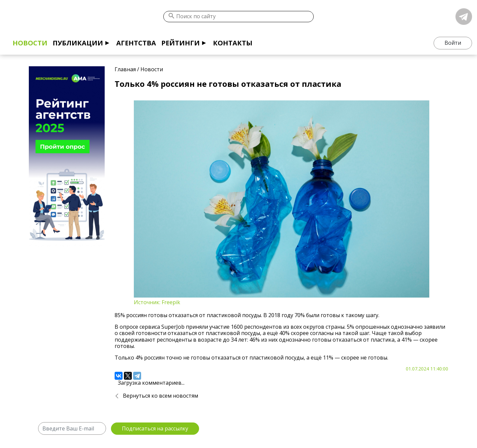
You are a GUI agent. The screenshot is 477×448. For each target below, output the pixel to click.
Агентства (136, 43)
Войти (453, 43)
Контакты (233, 43)
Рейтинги (181, 43)
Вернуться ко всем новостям (160, 396)
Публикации (78, 43)
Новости (30, 43)
